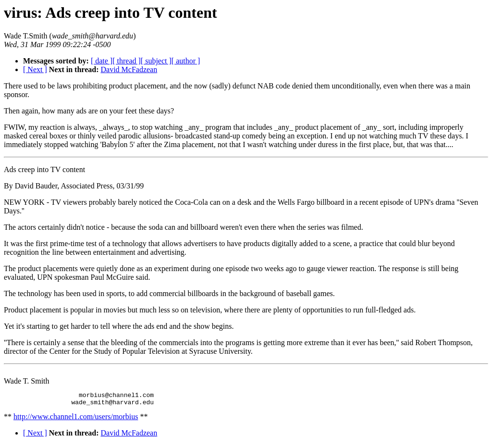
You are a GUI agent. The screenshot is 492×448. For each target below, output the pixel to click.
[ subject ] (156, 61)
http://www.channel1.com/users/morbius (76, 419)
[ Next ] (35, 69)
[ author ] (186, 61)
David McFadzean (129, 69)
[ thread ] (127, 61)
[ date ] (102, 61)
